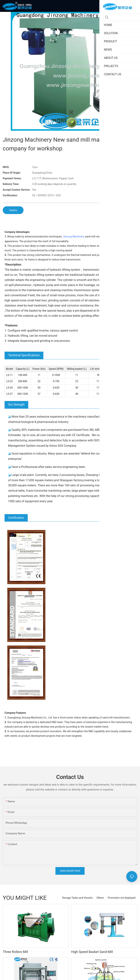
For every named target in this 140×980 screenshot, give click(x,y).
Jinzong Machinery (74, 237)
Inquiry (13, 210)
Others (100, 895)
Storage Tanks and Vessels (77, 895)
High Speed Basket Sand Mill (92, 949)
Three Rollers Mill (15, 949)
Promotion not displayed (122, 895)
